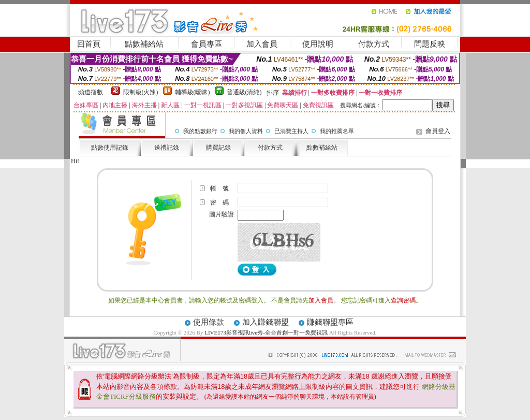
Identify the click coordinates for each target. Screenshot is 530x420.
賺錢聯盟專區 (330, 322)
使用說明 (318, 44)
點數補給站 (144, 44)
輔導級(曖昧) (193, 92)
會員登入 (438, 131)
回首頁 (89, 44)
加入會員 (262, 44)
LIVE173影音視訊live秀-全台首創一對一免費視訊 (266, 332)
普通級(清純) (244, 92)
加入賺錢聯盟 (266, 322)
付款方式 (374, 44)
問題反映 (430, 44)
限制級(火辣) (141, 92)
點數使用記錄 (110, 148)
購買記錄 (218, 148)
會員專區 (207, 44)
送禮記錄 (167, 148)
